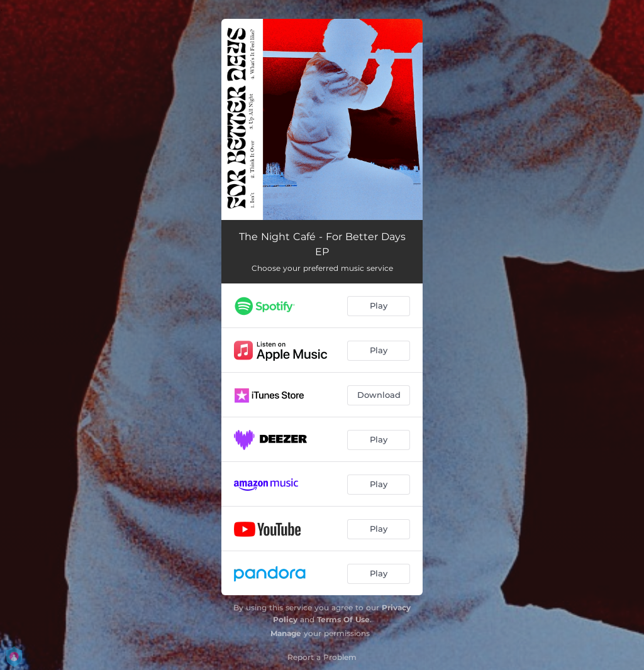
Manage (286, 633)
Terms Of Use (343, 619)
